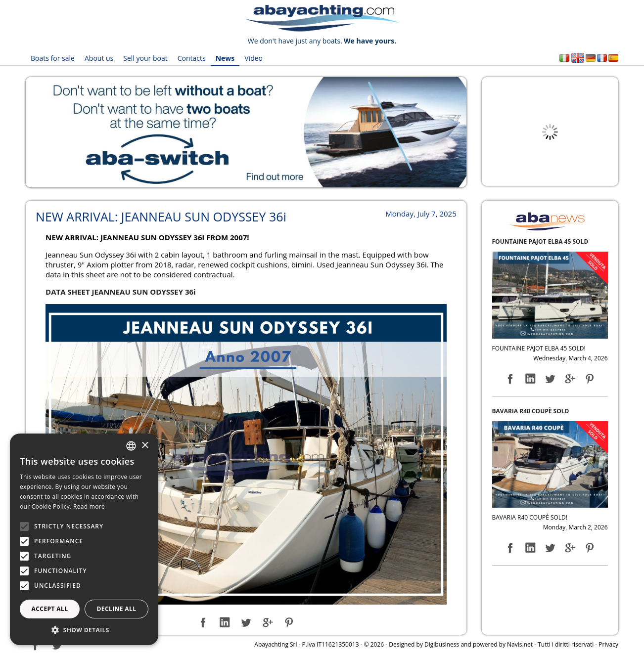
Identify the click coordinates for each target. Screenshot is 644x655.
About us (99, 58)
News (225, 58)
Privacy (608, 644)
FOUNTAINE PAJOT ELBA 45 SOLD (540, 241)
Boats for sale (53, 58)
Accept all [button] (50, 609)
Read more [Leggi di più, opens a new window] (89, 506)
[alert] (84, 539)
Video (253, 58)
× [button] (145, 446)
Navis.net (520, 644)
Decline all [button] (117, 609)
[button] (84, 630)
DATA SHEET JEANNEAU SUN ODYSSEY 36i (121, 292)
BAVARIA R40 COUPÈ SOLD (531, 411)
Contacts (192, 58)
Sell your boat (145, 58)
